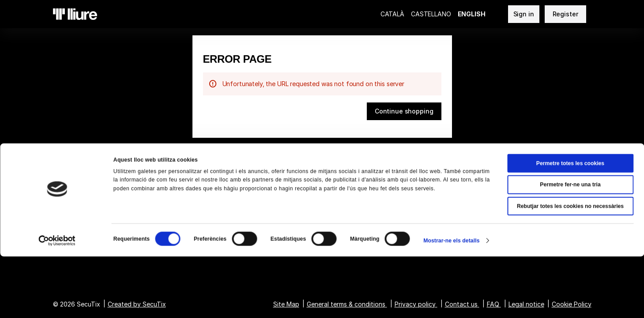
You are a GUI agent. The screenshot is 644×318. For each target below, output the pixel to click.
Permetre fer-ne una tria (570, 246)
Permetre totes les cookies (570, 225)
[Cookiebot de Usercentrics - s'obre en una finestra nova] (57, 302)
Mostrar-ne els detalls (451, 302)
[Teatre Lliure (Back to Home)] (75, 14)
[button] (404, 111)
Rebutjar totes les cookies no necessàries (570, 268)
